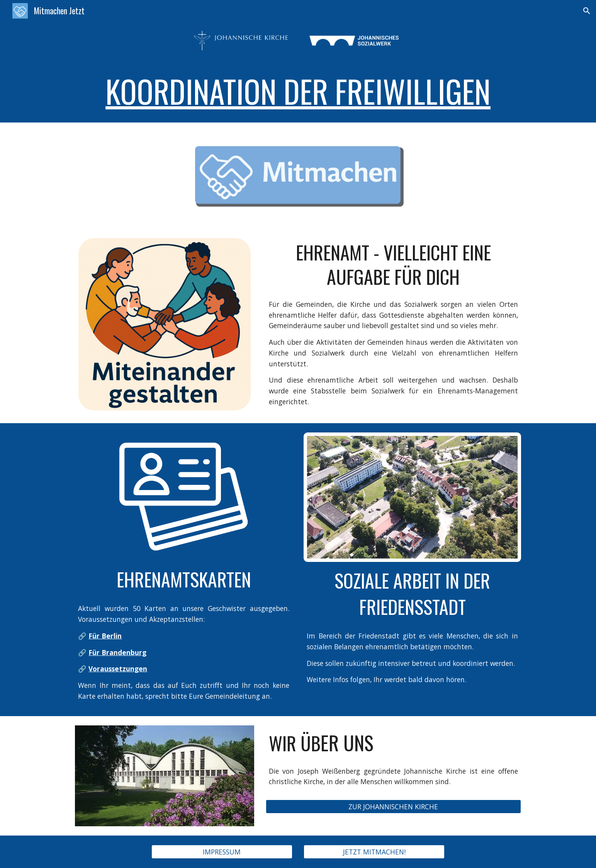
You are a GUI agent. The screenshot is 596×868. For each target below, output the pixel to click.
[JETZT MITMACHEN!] (374, 852)
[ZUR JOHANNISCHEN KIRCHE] (393, 807)
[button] (587, 11)
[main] (298, 91)
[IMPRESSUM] (222, 852)
